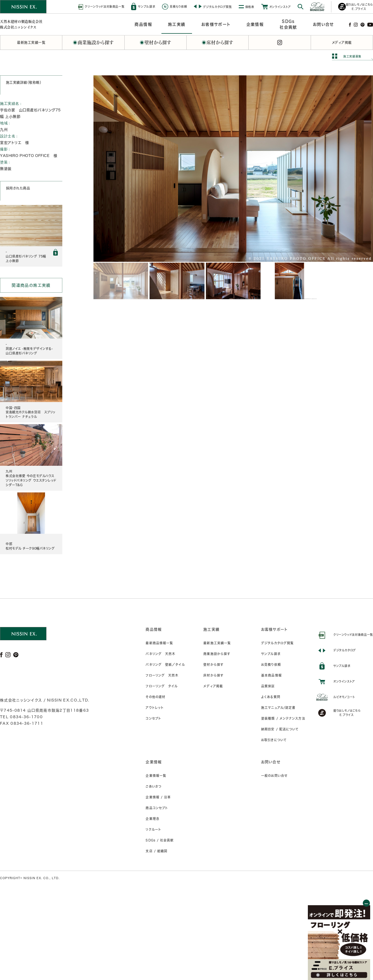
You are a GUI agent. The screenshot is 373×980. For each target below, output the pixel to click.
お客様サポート (274, 629)
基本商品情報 (271, 675)
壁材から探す (213, 665)
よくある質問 (271, 697)
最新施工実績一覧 (217, 643)
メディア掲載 (213, 686)
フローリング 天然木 (162, 675)
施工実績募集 (352, 56)
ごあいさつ (154, 786)
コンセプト (153, 718)
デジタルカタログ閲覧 (277, 643)
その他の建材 (155, 697)
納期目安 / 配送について (280, 729)
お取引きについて (274, 740)
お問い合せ (271, 762)
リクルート (153, 829)
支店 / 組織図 (156, 851)
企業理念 (152, 819)
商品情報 (154, 629)
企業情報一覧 (156, 776)
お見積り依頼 (271, 665)
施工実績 (211, 629)
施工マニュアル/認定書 (278, 708)
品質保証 (268, 686)
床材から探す (213, 675)
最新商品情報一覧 (159, 643)
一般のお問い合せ (274, 776)
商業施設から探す (217, 654)
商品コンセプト (157, 808)
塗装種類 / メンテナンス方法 (283, 718)
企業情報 (154, 762)
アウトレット (155, 708)
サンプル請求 (271, 654)
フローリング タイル (162, 686)
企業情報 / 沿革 (158, 797)
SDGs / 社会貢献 (160, 840)
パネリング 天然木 (160, 654)
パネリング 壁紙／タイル (165, 665)
